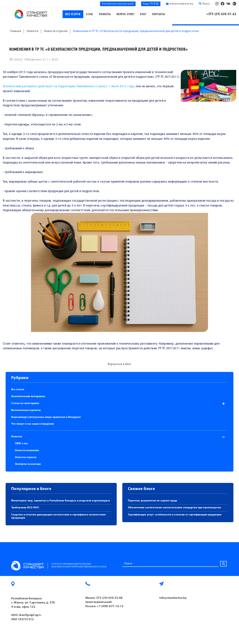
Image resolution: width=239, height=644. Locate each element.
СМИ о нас (21, 444)
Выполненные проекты (26, 410)
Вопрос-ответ (125, 14)
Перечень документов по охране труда (153, 501)
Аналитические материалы (28, 396)
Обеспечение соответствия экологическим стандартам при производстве (174, 508)
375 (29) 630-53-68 (109, 598)
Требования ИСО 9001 (25, 508)
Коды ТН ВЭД (151, 4)
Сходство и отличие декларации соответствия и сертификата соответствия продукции (58, 516)
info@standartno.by (181, 4)
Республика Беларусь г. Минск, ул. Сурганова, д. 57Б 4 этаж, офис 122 (33, 603)
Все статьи (18, 390)
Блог (143, 14)
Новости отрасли (26, 457)
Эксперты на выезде (28, 464)
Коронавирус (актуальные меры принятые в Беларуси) (46, 417)
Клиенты (105, 14)
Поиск (204, 4)
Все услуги (73, 14)
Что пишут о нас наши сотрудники (33, 424)
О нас (90, 14)
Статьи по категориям (25, 403)
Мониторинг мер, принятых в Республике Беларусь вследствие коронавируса (61, 501)
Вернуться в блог (119, 364)
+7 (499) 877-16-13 (110, 606)
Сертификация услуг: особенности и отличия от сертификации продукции (175, 515)
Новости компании (27, 450)
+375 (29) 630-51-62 (221, 14)
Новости (17, 437)
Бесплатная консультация (118, 4)
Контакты (159, 14)
